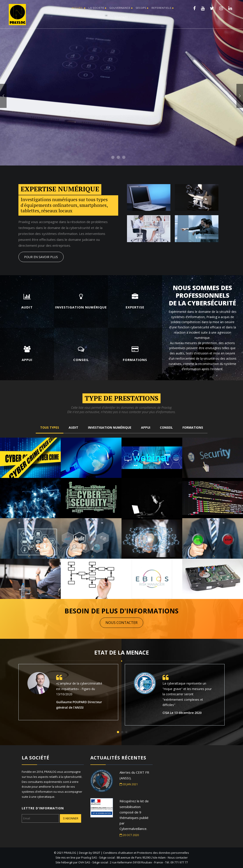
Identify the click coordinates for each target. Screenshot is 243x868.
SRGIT (96, 853)
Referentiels (162, 8)
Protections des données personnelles (163, 853)
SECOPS (141, 8)
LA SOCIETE (96, 8)
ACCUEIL (77, 8)
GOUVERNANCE (120, 8)
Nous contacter (178, 858)
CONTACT (122, 18)
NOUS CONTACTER (122, 623)
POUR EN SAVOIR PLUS (41, 257)
